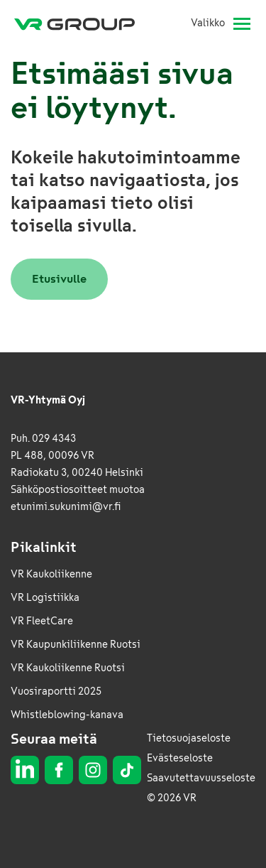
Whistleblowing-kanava (67, 715)
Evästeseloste (180, 758)
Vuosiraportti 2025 (56, 691)
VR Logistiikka (45, 598)
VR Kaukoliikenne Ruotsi (68, 668)
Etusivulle (59, 279)
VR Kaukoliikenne (51, 574)
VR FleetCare (42, 621)
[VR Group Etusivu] (80, 23)
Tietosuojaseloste (189, 738)
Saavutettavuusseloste (201, 778)
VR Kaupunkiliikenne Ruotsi (76, 645)
